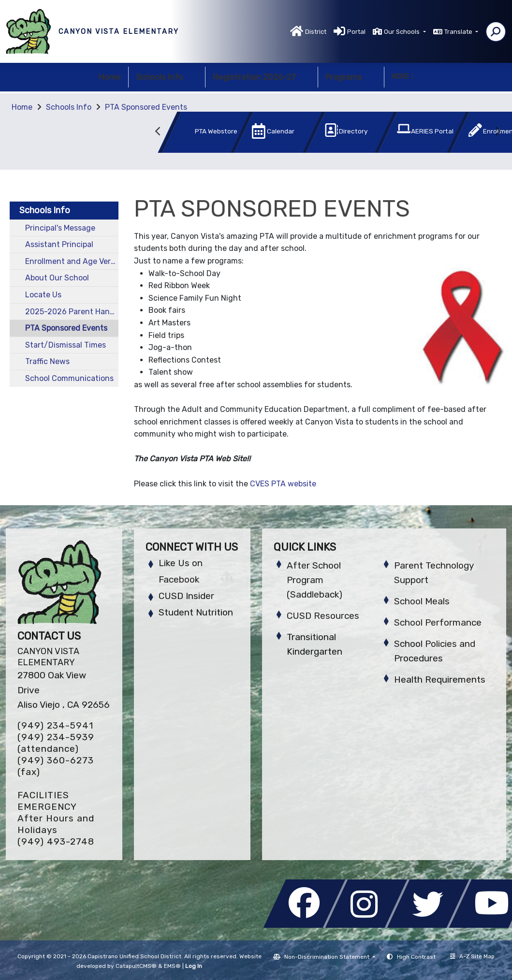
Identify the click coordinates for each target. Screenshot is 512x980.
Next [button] (497, 132)
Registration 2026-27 (262, 77)
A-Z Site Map (472, 956)
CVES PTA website (283, 484)
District (316, 32)
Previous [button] (159, 132)
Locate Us (43, 295)
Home (110, 77)
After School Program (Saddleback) (315, 580)
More (402, 77)
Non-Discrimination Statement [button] (328, 957)
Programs (351, 77)
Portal (356, 32)
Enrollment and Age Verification (72, 261)
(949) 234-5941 (55, 725)
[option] (190, 134)
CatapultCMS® (136, 966)
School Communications (69, 378)
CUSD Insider (186, 596)
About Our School (57, 278)
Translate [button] (459, 32)
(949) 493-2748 (56, 841)
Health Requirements (440, 680)
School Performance (438, 622)
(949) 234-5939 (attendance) (56, 743)
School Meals (422, 601)
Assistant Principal (59, 244)
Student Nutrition (196, 612)
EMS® (172, 966)
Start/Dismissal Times (66, 345)
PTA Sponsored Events (146, 107)
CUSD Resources (323, 616)
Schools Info (167, 77)
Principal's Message (60, 228)
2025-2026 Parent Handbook (72, 312)
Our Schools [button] (402, 32)
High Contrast (416, 957)
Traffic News (47, 361)
